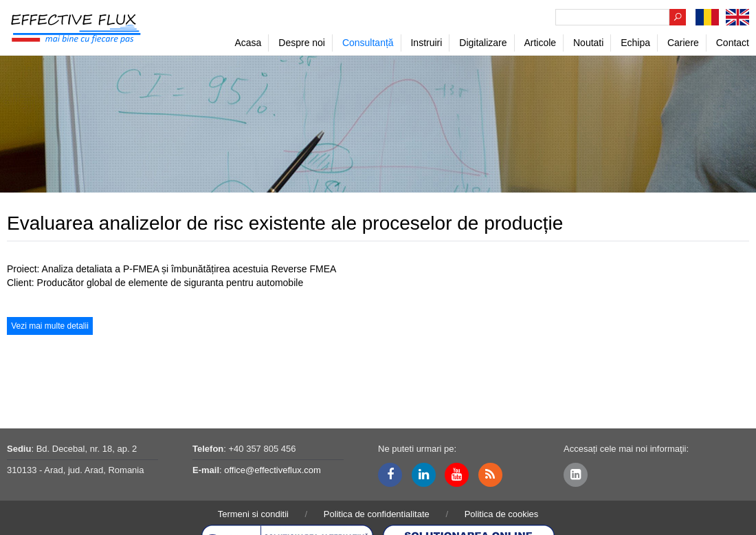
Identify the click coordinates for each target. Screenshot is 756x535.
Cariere (683, 43)
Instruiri (426, 43)
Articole (540, 43)
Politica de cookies (502, 514)
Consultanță (368, 43)
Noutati (588, 43)
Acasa (248, 43)
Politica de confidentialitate (377, 514)
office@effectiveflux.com (273, 470)
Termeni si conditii (253, 514)
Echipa (635, 43)
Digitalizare (483, 43)
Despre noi (302, 43)
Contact (733, 43)
